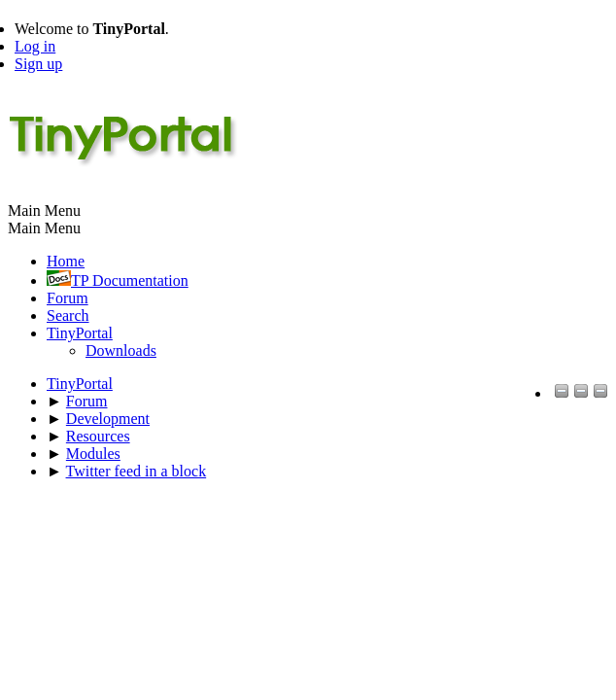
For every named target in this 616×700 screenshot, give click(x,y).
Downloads (121, 350)
